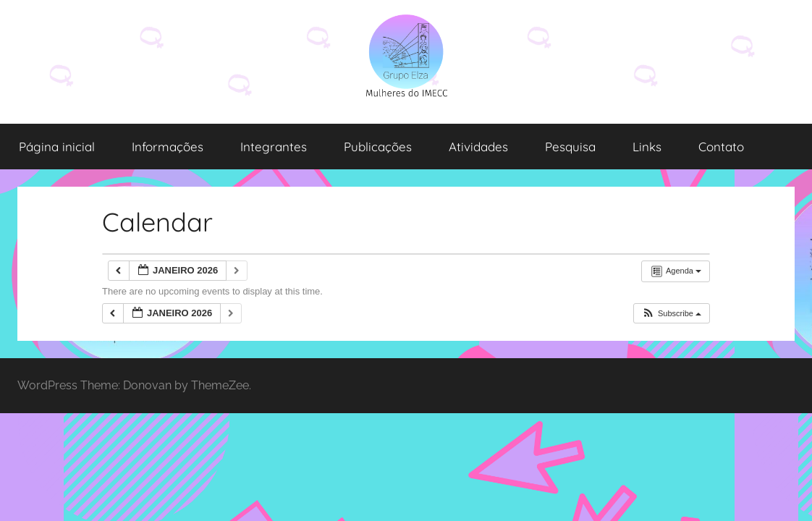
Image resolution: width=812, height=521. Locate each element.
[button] (671, 314)
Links (647, 147)
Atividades (478, 147)
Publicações (378, 147)
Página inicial (57, 147)
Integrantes (274, 147)
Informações (168, 147)
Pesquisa (570, 147)
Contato (721, 147)
